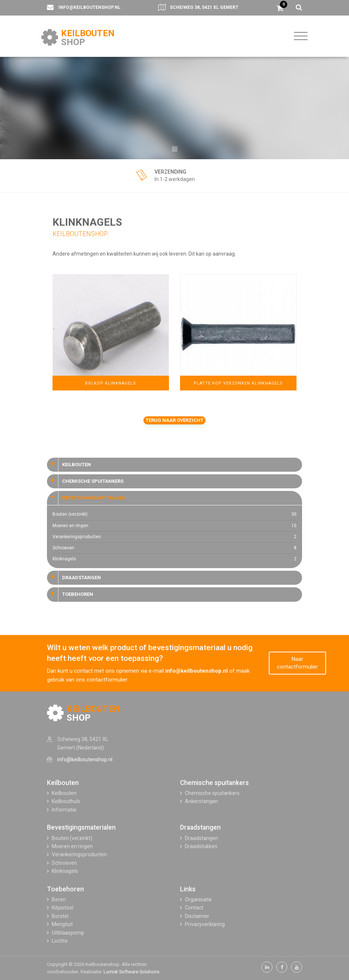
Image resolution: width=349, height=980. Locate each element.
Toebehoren (65, 889)
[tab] (174, 465)
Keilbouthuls (66, 801)
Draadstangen (200, 827)
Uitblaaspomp (68, 933)
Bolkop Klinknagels (111, 383)
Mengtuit (62, 924)
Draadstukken (201, 846)
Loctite (60, 941)
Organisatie (198, 899)
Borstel (60, 916)
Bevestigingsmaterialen (81, 827)
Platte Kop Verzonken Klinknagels (238, 383)
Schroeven (174, 548)
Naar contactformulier (297, 663)
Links (188, 889)
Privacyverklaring (205, 924)
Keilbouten (63, 783)
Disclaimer (197, 916)
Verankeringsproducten (174, 537)
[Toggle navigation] (299, 36)
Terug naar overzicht (174, 420)
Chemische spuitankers (214, 783)
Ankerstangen (201, 801)
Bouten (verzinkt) (174, 514)
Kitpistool (62, 908)
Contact (194, 908)
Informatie (64, 810)
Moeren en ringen (174, 526)
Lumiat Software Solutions (131, 972)
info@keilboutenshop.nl (89, 7)
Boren (59, 899)
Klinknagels (174, 559)
